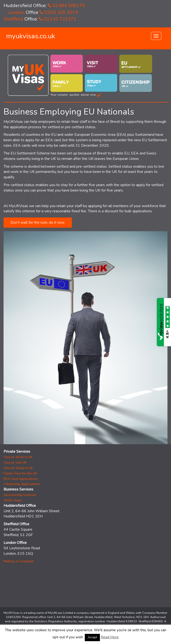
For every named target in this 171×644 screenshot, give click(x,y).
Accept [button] (92, 637)
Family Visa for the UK (20, 473)
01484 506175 (66, 6)
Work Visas (12, 500)
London (16, 12)
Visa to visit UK (15, 462)
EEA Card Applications (21, 479)
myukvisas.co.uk (31, 36)
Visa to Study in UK (18, 468)
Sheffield (13, 19)
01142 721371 (58, 19)
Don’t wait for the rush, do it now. (38, 222)
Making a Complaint (19, 561)
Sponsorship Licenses (20, 495)
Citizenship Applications (22, 484)
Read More (110, 637)
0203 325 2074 (59, 12)
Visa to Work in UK (18, 457)
